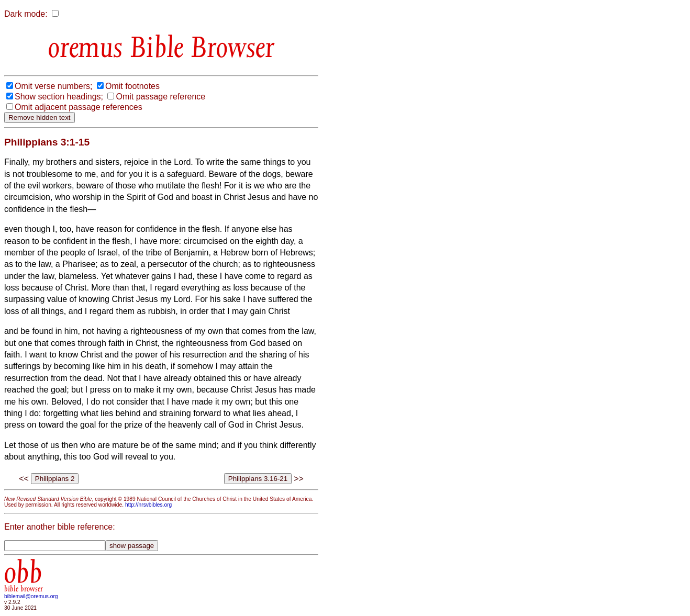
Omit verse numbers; (53, 86)
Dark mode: (26, 14)
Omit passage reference (160, 97)
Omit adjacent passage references (79, 107)
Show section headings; (59, 97)
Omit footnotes (132, 86)
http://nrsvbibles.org (148, 505)
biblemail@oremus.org (31, 596)
